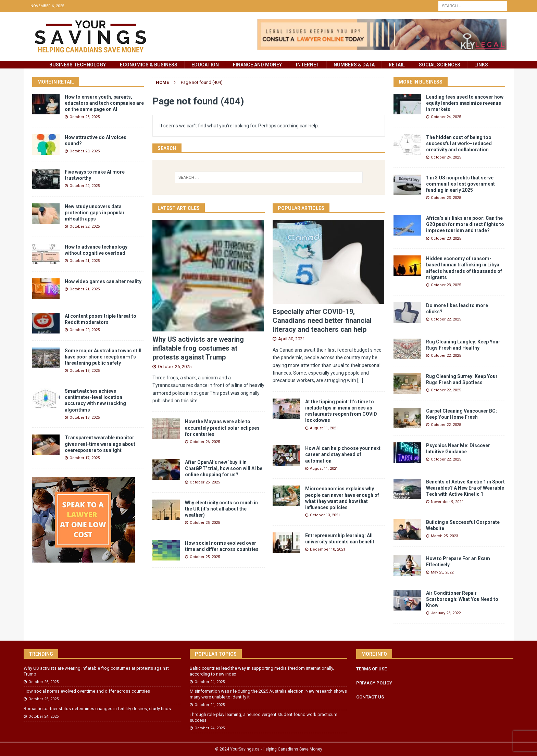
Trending (41, 654)
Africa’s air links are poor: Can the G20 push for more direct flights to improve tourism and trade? (465, 224)
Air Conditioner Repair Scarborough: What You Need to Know (462, 599)
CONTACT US (370, 697)
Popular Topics (216, 654)
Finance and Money (257, 65)
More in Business (421, 82)
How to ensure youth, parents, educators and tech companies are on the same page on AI (104, 103)
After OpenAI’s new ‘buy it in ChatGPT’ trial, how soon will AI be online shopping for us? (224, 468)
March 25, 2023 (444, 536)
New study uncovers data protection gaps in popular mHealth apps (95, 213)
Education (205, 65)
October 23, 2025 (85, 117)
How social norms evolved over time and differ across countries (87, 691)
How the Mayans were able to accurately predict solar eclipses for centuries (222, 428)
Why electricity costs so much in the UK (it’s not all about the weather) (221, 509)
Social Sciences (440, 65)
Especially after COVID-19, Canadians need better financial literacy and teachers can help (322, 320)
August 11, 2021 (324, 428)
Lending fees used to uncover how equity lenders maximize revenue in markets (465, 103)
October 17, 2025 (85, 458)
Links (481, 65)
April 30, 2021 (291, 339)
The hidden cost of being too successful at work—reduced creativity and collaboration (459, 143)
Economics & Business (149, 65)
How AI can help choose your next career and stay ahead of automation (343, 454)
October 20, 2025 (85, 330)
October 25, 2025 (205, 482)
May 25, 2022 (442, 572)
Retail (397, 65)
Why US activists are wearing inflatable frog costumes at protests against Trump (198, 348)
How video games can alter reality (103, 281)
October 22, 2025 (85, 186)
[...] (360, 380)
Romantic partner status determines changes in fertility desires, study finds (97, 709)
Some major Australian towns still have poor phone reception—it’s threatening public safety (103, 357)
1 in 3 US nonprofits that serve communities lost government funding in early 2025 (460, 184)
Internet (308, 65)
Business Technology (78, 65)
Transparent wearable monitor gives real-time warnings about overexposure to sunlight (100, 444)
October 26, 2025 (175, 367)
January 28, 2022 (446, 613)
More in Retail (56, 82)
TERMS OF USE (371, 669)
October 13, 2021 (325, 515)
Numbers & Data (354, 65)
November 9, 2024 (447, 502)
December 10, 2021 (328, 549)
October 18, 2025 (85, 371)
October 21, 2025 (85, 261)
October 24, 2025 (446, 117)
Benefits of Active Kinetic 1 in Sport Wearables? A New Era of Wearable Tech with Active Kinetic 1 (465, 488)
